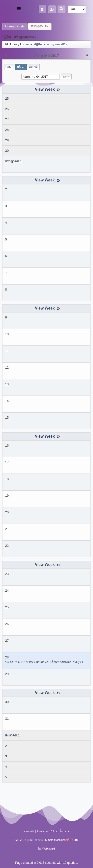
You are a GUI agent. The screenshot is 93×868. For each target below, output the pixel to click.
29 (7, 140)
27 (7, 119)
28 (7, 130)
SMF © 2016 (36, 840)
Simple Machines (55, 840)
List (10, 67)
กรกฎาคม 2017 (46, 56)
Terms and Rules (47, 831)
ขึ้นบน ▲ (64, 831)
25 (7, 99)
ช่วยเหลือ (29, 831)
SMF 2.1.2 (20, 840)
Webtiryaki (48, 849)
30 (7, 151)
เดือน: (21, 67)
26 (7, 109)
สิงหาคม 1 (12, 735)
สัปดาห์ (33, 67)
